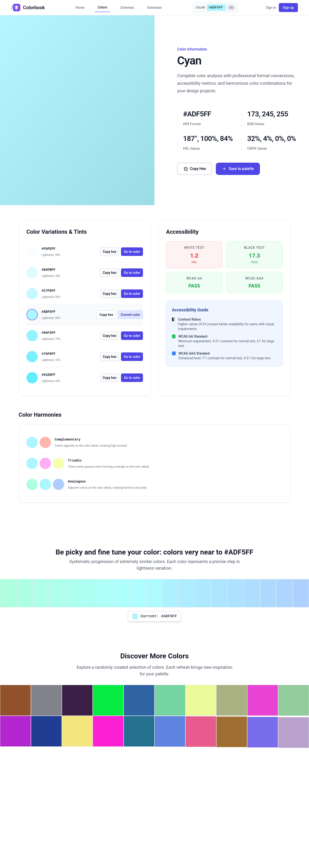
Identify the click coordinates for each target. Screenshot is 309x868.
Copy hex (110, 252)
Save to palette (238, 169)
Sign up (288, 8)
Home (80, 8)
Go (231, 8)
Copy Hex (195, 169)
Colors (102, 7)
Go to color (132, 252)
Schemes (127, 8)
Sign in (271, 8)
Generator (155, 8)
